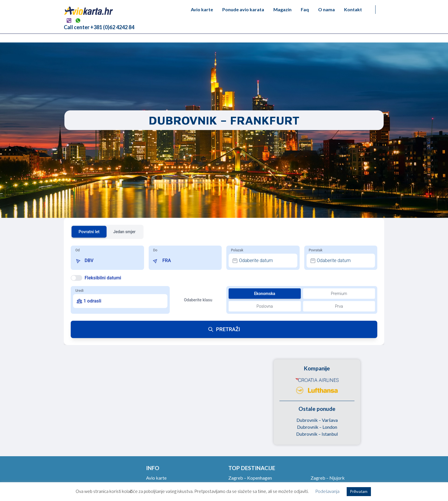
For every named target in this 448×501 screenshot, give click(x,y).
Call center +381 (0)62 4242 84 (99, 27)
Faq (305, 9)
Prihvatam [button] (359, 491)
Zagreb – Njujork (328, 478)
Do (155, 250)
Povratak (316, 250)
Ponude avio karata (243, 9)
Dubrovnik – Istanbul (317, 434)
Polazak (237, 250)
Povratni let (89, 232)
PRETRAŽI (224, 329)
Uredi (79, 291)
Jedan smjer (124, 232)
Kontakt (353, 9)
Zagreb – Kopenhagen (250, 478)
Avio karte (202, 9)
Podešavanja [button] (327, 491)
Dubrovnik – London (317, 427)
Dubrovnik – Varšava (317, 420)
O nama (326, 9)
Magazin (282, 9)
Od (78, 250)
